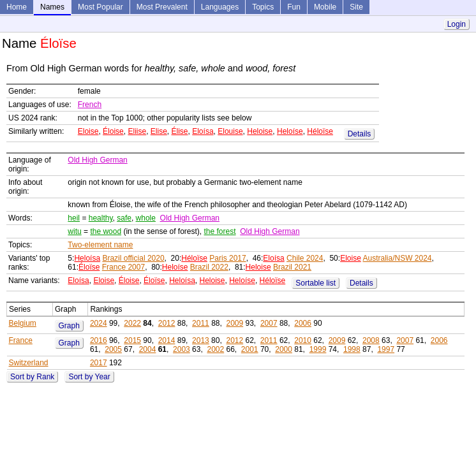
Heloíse (290, 131)
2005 (113, 349)
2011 (201, 323)
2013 (201, 340)
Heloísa (87, 258)
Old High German (97, 160)
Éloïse (89, 267)
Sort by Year (89, 377)
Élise (180, 131)
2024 (99, 323)
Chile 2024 (305, 258)
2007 (269, 323)
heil (74, 218)
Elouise (230, 131)
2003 (182, 349)
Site (356, 7)
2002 (215, 349)
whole (146, 218)
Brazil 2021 (292, 267)
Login (457, 24)
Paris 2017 (227, 258)
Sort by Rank (32, 377)
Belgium (23, 323)
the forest (220, 231)
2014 (167, 340)
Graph (69, 326)
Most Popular (100, 7)
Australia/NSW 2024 (397, 258)
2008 (371, 340)
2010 (303, 340)
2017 (99, 363)
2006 (303, 323)
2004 (148, 349)
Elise (159, 131)
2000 (284, 349)
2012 (167, 323)
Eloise (88, 131)
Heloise (260, 131)
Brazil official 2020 (133, 258)
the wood (106, 231)
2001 (250, 349)
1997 (386, 349)
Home (17, 7)
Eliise (137, 131)
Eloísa (203, 131)
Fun (294, 7)
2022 (132, 323)
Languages (220, 7)
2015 (132, 340)
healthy (101, 218)
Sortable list (316, 283)
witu (74, 231)
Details (360, 134)
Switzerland (29, 363)
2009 (234, 323)
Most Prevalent (162, 7)
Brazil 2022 (209, 267)
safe (124, 218)
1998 (352, 349)
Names (52, 7)
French (90, 105)
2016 (99, 340)
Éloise (113, 131)
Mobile (325, 7)
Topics (263, 7)
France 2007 (123, 267)
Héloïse (320, 131)
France (21, 340)
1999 (318, 349)
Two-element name (100, 245)
